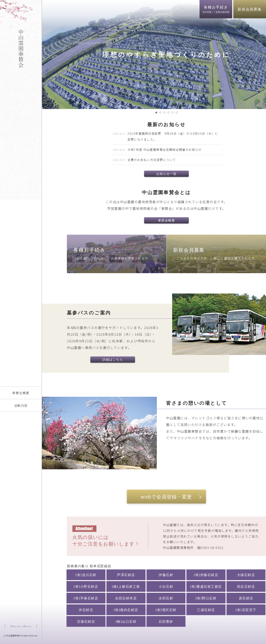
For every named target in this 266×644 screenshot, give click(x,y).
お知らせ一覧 (167, 174)
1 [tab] (157, 113)
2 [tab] (161, 113)
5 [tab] (173, 113)
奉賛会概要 (21, 393)
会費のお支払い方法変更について (152, 160)
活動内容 (21, 405)
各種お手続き (216, 9)
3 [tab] (165, 113)
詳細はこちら (113, 359)
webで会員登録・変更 (166, 497)
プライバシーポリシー (21, 626)
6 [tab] (178, 113)
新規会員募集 (250, 9)
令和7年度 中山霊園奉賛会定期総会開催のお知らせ (164, 150)
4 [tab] (169, 113)
